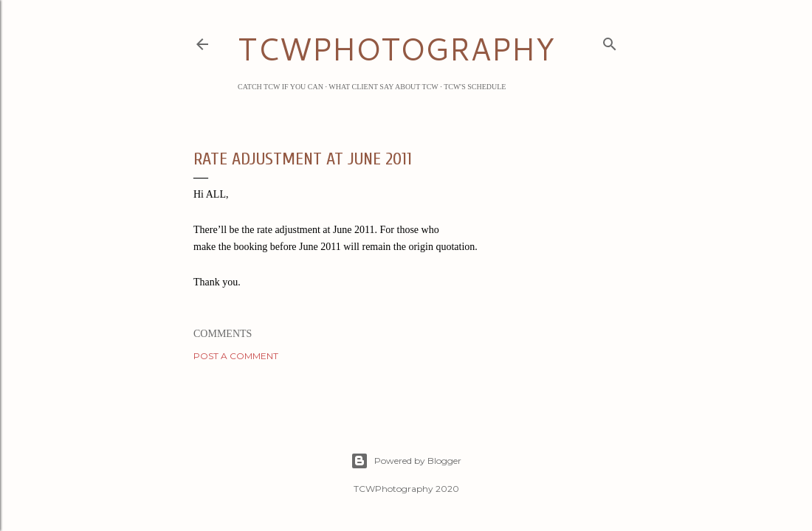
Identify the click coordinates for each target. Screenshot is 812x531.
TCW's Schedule (475, 87)
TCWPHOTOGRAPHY (396, 49)
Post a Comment (236, 356)
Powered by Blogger (406, 461)
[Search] (610, 41)
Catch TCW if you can (281, 87)
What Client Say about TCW (383, 87)
